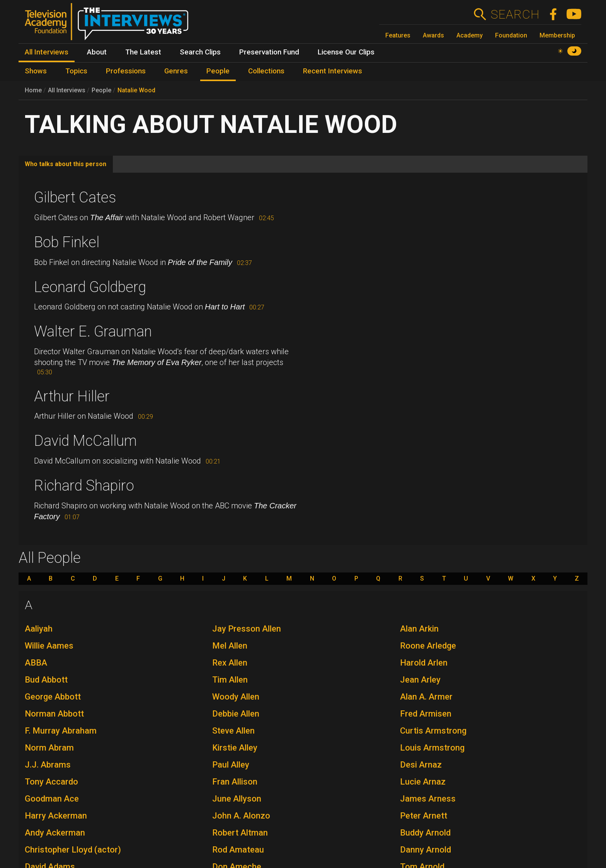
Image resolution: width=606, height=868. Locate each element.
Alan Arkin (419, 629)
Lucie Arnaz (423, 782)
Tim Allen (230, 680)
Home (33, 90)
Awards (433, 35)
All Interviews (67, 90)
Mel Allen (230, 646)
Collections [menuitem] (266, 71)
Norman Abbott (54, 714)
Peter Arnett (424, 816)
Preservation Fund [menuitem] (269, 52)
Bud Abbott (46, 680)
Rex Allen (230, 663)
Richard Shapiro (84, 486)
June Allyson (237, 799)
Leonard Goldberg (90, 287)
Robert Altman (240, 833)
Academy (470, 35)
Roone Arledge (428, 646)
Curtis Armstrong (433, 731)
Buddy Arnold (425, 833)
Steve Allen (233, 731)
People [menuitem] (218, 71)
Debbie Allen (236, 714)
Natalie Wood (136, 90)
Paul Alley (231, 765)
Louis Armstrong (432, 748)
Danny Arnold (426, 850)
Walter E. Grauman (93, 331)
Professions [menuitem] (126, 71)
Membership (557, 35)
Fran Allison (235, 782)
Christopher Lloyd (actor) (73, 850)
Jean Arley (420, 680)
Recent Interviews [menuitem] (333, 71)
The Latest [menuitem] (143, 52)
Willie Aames (49, 646)
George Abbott (53, 697)
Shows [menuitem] (36, 71)
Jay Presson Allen (247, 629)
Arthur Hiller (72, 396)
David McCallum (85, 441)
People (101, 90)
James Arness (428, 799)
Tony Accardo (51, 782)
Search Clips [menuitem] (200, 52)
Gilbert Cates (75, 197)
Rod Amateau (238, 850)
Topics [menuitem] (76, 71)
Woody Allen (236, 697)
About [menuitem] (97, 52)
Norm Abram (49, 748)
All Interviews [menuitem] (47, 52)
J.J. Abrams (48, 765)
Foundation (511, 35)
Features (398, 35)
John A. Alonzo (241, 816)
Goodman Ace (52, 799)
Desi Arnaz (421, 765)
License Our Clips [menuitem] (346, 52)
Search (515, 14)
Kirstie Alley (235, 748)
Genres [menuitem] (176, 71)
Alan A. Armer (426, 697)
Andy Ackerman (55, 833)
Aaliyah (39, 629)
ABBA (36, 663)
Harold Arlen (424, 663)
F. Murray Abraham (61, 731)
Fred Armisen (426, 714)
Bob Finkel (67, 242)
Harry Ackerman (56, 816)
